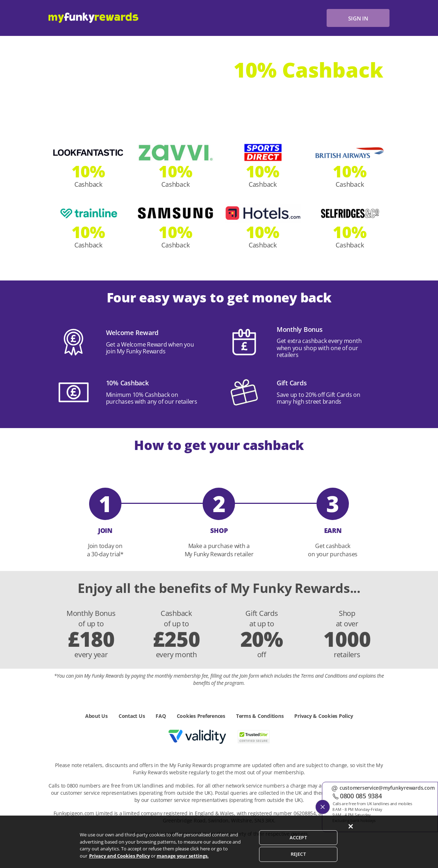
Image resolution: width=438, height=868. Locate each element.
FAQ (161, 716)
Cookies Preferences (201, 716)
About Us (96, 716)
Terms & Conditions (260, 716)
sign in (358, 18)
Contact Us (132, 716)
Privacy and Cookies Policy (119, 863)
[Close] (351, 834)
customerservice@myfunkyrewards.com (389, 788)
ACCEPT (298, 844)
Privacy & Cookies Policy (324, 716)
